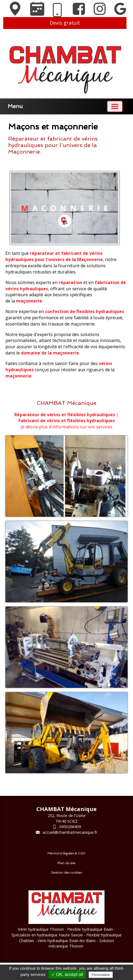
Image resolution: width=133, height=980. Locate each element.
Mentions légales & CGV (66, 853)
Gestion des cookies (66, 872)
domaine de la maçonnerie (50, 353)
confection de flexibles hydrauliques (85, 311)
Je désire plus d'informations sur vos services (66, 427)
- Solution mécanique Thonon (81, 943)
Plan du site (66, 863)
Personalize (101, 975)
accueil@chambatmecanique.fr (70, 832)
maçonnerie (29, 301)
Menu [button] (15, 106)
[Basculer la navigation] (115, 106)
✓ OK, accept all (67, 974)
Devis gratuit (65, 23)
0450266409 (70, 827)
